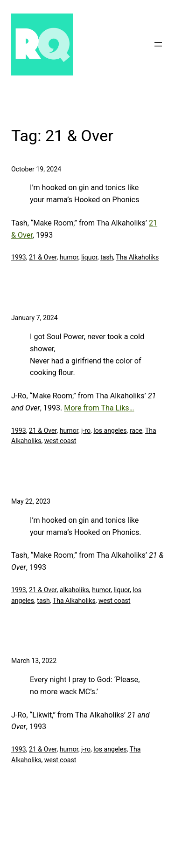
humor (69, 257)
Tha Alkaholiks (137, 257)
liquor (89, 257)
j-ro (86, 431)
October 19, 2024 (36, 169)
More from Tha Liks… (99, 408)
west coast (60, 441)
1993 (19, 257)
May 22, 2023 (31, 501)
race (136, 431)
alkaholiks (74, 590)
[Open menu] (158, 44)
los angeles (110, 431)
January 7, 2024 (35, 318)
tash (107, 257)
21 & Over (43, 257)
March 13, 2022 (34, 661)
